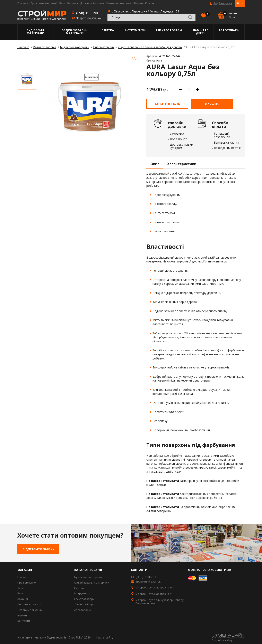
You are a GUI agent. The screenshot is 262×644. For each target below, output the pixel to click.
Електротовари (169, 30)
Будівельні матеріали (35, 32)
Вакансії (73, 3)
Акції (54, 3)
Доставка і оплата (92, 3)
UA (238, 3)
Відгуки (138, 3)
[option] (27, 80)
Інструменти (135, 30)
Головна (23, 3)
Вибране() (207, 14)
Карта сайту (105, 637)
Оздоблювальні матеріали (75, 32)
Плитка (108, 30)
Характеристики (182, 164)
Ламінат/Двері (200, 32)
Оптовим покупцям (119, 3)
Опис (155, 164)
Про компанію (40, 3)
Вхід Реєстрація (223, 3)
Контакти (151, 3)
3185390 (87, 13)
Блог (62, 3)
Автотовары (229, 30)
